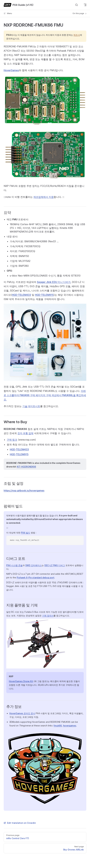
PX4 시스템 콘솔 (14, 565)
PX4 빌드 (26, 533)
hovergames (70, 726)
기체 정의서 (48, 616)
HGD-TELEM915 (44, 295)
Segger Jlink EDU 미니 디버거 (54, 282)
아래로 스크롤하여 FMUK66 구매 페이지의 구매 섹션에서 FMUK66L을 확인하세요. (45, 395)
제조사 (77, 35)
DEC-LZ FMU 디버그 (55, 565)
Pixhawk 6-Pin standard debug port (35, 578)
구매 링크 (12, 440)
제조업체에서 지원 (44, 197)
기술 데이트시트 (31, 406)
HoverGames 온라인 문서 (22, 713)
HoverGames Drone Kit (21, 681)
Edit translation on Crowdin (20, 823)
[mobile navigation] (85, 5)
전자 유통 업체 (25, 433)
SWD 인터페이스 (34, 565)
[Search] (77, 5)
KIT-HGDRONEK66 (26, 467)
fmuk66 (58, 726)
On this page (80, 13)
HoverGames (11, 70)
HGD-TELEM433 (21, 295)
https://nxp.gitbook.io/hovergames (24, 491)
